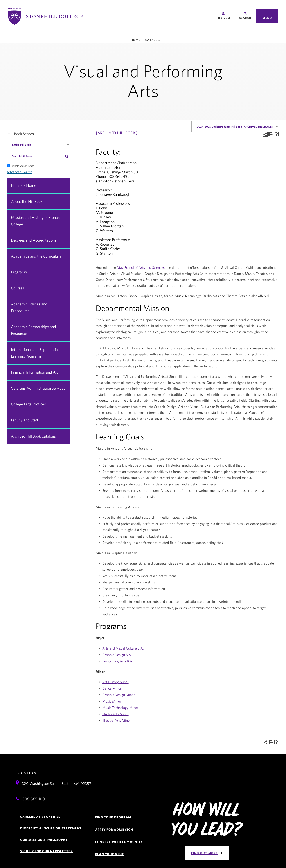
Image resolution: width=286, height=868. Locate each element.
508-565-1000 (35, 799)
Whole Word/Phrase (23, 166)
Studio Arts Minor (115, 714)
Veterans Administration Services (38, 388)
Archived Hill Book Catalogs (33, 436)
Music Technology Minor (120, 708)
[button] (223, 16)
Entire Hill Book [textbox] (21, 145)
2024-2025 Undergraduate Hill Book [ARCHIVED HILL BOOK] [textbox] (235, 127)
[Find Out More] (207, 853)
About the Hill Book (27, 201)
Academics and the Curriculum (36, 256)
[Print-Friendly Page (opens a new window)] (271, 134)
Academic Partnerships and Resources (33, 330)
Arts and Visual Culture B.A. (123, 648)
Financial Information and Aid (35, 372)
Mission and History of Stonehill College (37, 221)
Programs (19, 272)
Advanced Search (19, 172)
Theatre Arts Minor (117, 720)
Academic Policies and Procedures (29, 307)
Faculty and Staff (24, 420)
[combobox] (235, 127)
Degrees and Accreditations (34, 240)
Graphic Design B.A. (117, 655)
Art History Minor (115, 682)
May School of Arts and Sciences (141, 267)
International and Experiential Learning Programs (35, 353)
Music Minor (112, 701)
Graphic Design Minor (119, 695)
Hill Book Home (24, 185)
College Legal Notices (28, 404)
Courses (18, 288)
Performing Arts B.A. (118, 661)
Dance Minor (112, 688)
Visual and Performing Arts (143, 81)
